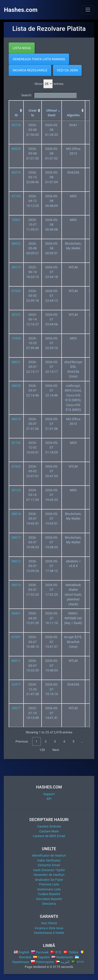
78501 (16, 220)
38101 (16, 315)
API (49, 799)
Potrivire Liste (49, 884)
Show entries (49, 84)
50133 (16, 490)
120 (42, 750)
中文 (56, 952)
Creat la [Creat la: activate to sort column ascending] (32, 113)
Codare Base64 (49, 894)
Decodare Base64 (49, 899)
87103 (16, 196)
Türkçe (71, 952)
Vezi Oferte (49, 923)
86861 (16, 613)
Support (49, 794)
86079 (16, 172)
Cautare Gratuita (49, 826)
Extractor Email (49, 865)
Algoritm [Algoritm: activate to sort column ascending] (73, 115)
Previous (22, 741)
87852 (16, 466)
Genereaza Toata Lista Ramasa (39, 59)
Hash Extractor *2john (49, 870)
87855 (16, 291)
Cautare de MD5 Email (49, 836)
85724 (16, 125)
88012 (16, 561)
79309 (16, 338)
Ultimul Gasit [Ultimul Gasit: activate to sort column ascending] (52, 113)
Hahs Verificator (49, 860)
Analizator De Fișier (49, 880)
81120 (16, 443)
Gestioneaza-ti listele (49, 933)
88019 (16, 419)
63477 (16, 684)
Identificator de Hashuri (49, 855)
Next (56, 750)
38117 (16, 267)
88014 (16, 585)
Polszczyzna (42, 962)
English (22, 952)
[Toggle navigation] (88, 10)
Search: (49, 95)
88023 (16, 149)
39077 (16, 708)
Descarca (49, 904)
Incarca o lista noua (49, 928)
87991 (16, 637)
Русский (40, 952)
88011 (16, 661)
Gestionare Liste (49, 889)
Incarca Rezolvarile (30, 70)
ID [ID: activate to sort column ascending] (16, 115)
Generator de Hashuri (49, 875)
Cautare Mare (49, 831)
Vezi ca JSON (67, 70)
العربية (63, 962)
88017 (16, 538)
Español (41, 957)
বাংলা (78, 962)
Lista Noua (22, 48)
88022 (16, 244)
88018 (16, 514)
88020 (16, 386)
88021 (16, 362)
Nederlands (62, 957)
